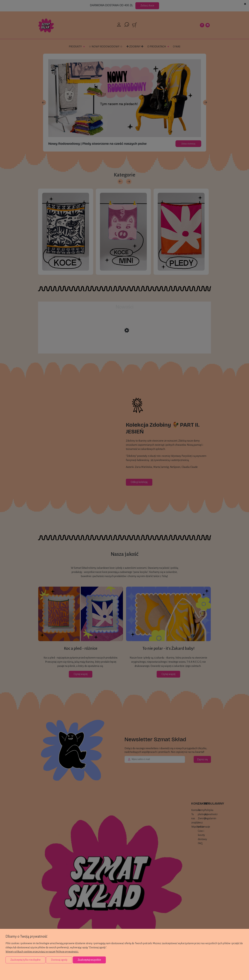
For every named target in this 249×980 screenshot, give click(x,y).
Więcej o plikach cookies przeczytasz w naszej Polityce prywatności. (42, 952)
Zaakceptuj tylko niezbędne (26, 960)
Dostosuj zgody (59, 960)
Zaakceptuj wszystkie (89, 960)
